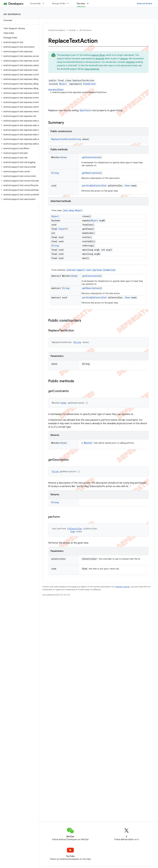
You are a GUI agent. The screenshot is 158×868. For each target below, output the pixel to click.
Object (63, 84)
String (77, 139)
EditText (85, 110)
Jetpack (124, 59)
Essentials (35, 3)
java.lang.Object (56, 89)
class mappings (92, 69)
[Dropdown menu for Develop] (89, 3)
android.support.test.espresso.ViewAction (91, 270)
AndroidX (100, 59)
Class (61, 229)
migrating (130, 62)
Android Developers (57, 30)
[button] (19, 42)
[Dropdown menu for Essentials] (45, 3)
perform (87, 186)
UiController (99, 186)
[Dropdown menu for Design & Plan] (69, 3)
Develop (72, 30)
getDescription (91, 173)
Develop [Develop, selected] (81, 3)
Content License (122, 587)
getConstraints (91, 157)
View (63, 157)
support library (98, 55)
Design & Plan (59, 3)
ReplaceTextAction (62, 139)
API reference (12, 14)
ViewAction (89, 84)
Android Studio (145, 3)
